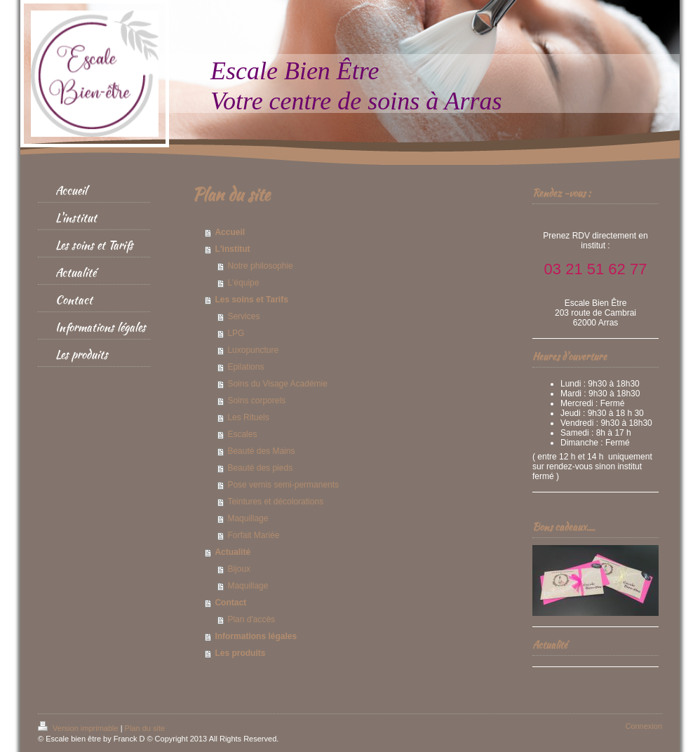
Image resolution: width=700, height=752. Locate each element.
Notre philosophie (260, 266)
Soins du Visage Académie (277, 384)
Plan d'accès (251, 619)
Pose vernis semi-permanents (283, 485)
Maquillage (248, 518)
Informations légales (256, 636)
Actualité (233, 552)
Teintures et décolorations (275, 502)
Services (243, 316)
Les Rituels (248, 417)
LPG (236, 333)
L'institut (232, 249)
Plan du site (145, 728)
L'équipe (243, 283)
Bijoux (239, 569)
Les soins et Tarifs (251, 300)
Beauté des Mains (261, 451)
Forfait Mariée (253, 535)
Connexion (644, 726)
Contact (230, 603)
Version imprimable (79, 728)
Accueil (230, 232)
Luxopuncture (253, 350)
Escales (242, 434)
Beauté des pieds (260, 468)
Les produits (240, 653)
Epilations (245, 367)
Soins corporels (256, 401)
